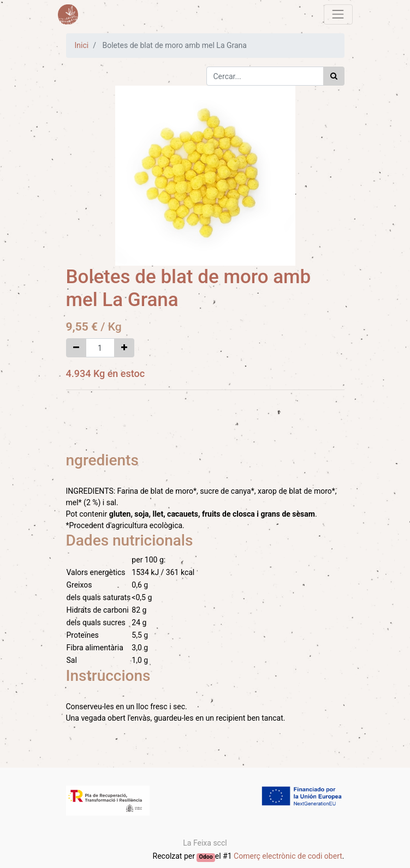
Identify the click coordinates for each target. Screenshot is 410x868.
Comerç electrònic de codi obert (288, 856)
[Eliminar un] (76, 348)
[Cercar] (334, 76)
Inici (82, 45)
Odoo (206, 857)
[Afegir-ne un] (124, 348)
